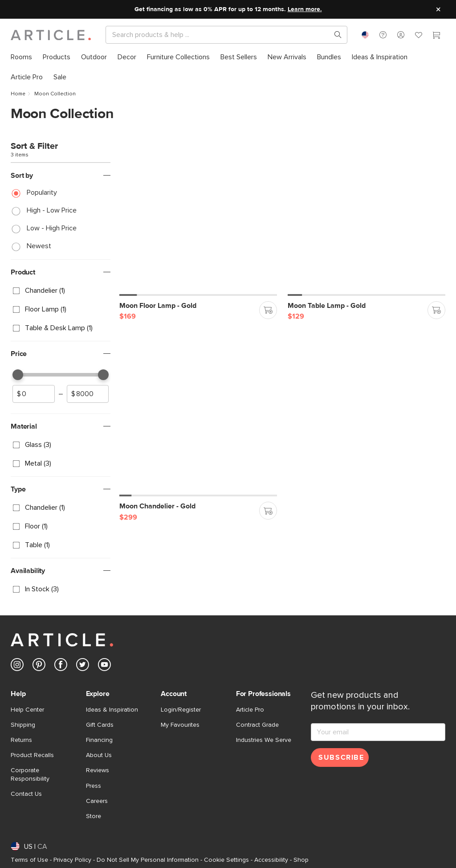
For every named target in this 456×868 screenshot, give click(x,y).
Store (94, 816)
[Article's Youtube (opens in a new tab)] (104, 666)
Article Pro (250, 710)
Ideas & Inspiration (112, 710)
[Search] (219, 35)
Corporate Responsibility (30, 774)
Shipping (23, 725)
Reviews (98, 770)
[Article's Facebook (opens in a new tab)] (61, 666)
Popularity (42, 192)
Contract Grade (257, 725)
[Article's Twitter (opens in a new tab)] (83, 666)
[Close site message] (438, 9)
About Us (99, 755)
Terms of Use (29, 860)
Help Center (27, 710)
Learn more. (305, 9)
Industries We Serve (264, 740)
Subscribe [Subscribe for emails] (341, 757)
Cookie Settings (226, 860)
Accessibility (271, 860)
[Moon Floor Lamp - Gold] (198, 217)
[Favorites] (419, 36)
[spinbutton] (34, 394)
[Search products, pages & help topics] (334, 35)
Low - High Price (52, 228)
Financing (99, 740)
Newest (39, 246)
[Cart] (436, 36)
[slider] (18, 375)
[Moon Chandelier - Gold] (198, 418)
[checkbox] (61, 291)
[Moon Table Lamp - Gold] (366, 217)
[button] (383, 35)
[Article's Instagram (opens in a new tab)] (17, 666)
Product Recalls (32, 755)
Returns (21, 740)
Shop (301, 860)
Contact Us (26, 794)
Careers (97, 801)
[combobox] (365, 35)
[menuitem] (21, 57)
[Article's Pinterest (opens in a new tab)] (39, 666)
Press (94, 786)
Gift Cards (100, 725)
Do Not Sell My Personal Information (148, 860)
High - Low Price (52, 210)
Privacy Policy (72, 860)
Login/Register (181, 710)
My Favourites (180, 725)
